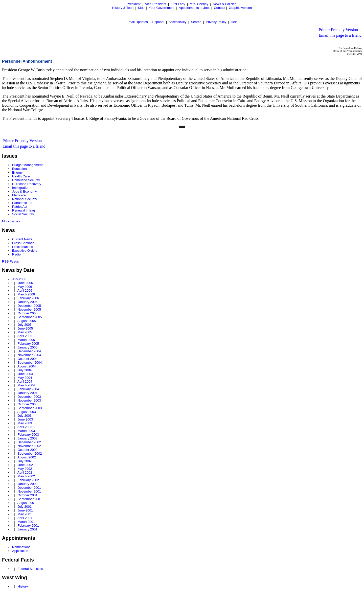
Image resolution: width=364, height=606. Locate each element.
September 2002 (30, 453)
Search (196, 22)
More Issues (11, 221)
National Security (25, 199)
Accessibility (178, 22)
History (22, 586)
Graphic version (240, 8)
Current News (22, 239)
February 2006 (28, 298)
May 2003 (25, 423)
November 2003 (29, 400)
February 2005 (28, 344)
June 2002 (25, 465)
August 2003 (27, 412)
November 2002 (29, 446)
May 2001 (25, 514)
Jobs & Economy (25, 191)
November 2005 (29, 309)
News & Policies (225, 4)
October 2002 (27, 450)
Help (234, 22)
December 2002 (29, 442)
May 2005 (25, 332)
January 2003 (27, 438)
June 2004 (25, 374)
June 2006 (25, 283)
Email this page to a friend (340, 35)
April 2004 (25, 381)
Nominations (21, 547)
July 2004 (25, 370)
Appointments (189, 8)
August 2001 (27, 503)
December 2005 (29, 306)
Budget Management (27, 165)
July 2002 (25, 461)
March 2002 (26, 476)
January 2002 (27, 484)
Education (19, 169)
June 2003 (25, 419)
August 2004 (27, 366)
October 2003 (27, 404)
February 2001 (28, 526)
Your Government (162, 8)
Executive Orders (25, 251)
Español (158, 22)
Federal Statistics (30, 569)
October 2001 (27, 495)
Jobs (207, 8)
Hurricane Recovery (27, 184)
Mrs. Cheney (199, 4)
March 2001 (26, 522)
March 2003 (26, 431)
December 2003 (29, 397)
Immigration (21, 188)
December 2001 (29, 488)
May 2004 (25, 378)
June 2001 (25, 510)
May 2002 (25, 469)
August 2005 (27, 321)
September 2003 (30, 408)
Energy (17, 172)
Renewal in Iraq (24, 210)
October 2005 (27, 313)
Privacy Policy (216, 22)
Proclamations (22, 247)
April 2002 (25, 472)
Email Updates (137, 22)
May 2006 (25, 287)
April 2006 (25, 290)
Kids (141, 8)
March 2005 (26, 340)
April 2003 (25, 427)
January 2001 (27, 529)
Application (20, 551)
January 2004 (27, 393)
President (134, 4)
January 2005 (27, 347)
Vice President (156, 4)
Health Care (21, 176)
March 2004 (26, 385)
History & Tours (123, 8)
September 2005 (30, 317)
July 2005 (25, 325)
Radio (16, 254)
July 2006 (19, 279)
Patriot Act (20, 207)
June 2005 (25, 328)
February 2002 (28, 480)
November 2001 (29, 491)
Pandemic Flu (22, 203)
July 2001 (25, 507)
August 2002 (27, 457)
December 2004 (29, 351)
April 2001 (25, 518)
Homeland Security (26, 180)
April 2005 (25, 336)
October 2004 (27, 359)
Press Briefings (23, 243)
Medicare (19, 195)
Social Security (23, 214)
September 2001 (30, 499)
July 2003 (25, 416)
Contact (220, 8)
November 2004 (29, 355)
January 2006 (27, 302)
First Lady (178, 4)
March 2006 (26, 294)
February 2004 (28, 389)
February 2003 (28, 435)
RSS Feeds (10, 261)
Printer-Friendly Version (338, 30)
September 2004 (30, 363)
